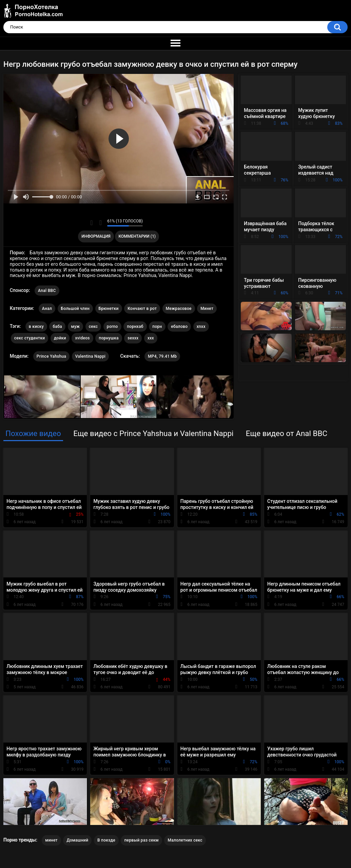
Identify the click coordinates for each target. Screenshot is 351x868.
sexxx (133, 338)
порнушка (109, 338)
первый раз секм (141, 840)
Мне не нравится (100, 223)
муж (76, 327)
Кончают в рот (142, 309)
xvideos (82, 338)
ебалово (179, 327)
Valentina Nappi (90, 356)
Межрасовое (179, 309)
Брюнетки (109, 309)
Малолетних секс (185, 840)
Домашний (77, 840)
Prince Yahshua (52, 356)
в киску (36, 327)
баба (57, 327)
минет (51, 840)
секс (93, 327)
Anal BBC (47, 291)
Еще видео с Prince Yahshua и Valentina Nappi (153, 433)
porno (112, 327)
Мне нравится (91, 223)
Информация (96, 236)
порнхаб (135, 327)
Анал (47, 309)
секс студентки (30, 338)
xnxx (201, 327)
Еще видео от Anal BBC (287, 433)
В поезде (106, 840)
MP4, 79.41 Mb (162, 356)
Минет (207, 309)
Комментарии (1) (137, 236)
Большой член (75, 309)
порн (157, 327)
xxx (151, 338)
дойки (60, 338)
